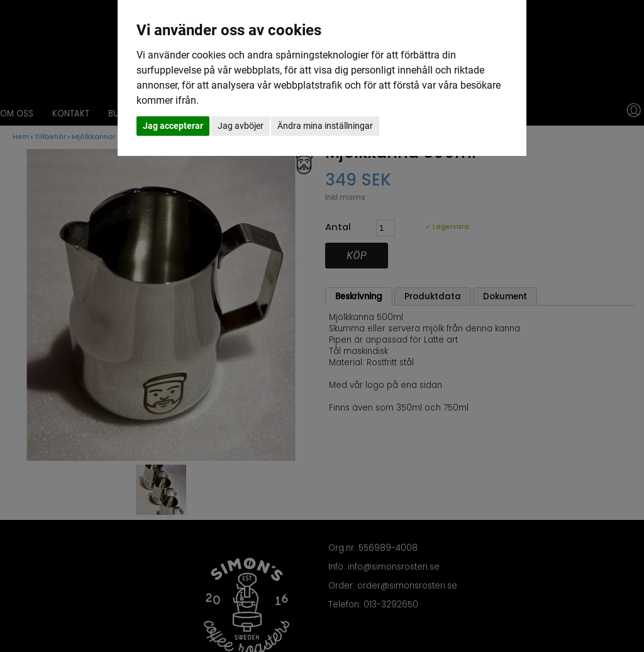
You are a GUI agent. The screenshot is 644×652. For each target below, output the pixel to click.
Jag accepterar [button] (173, 126)
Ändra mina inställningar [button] (325, 126)
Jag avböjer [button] (241, 126)
